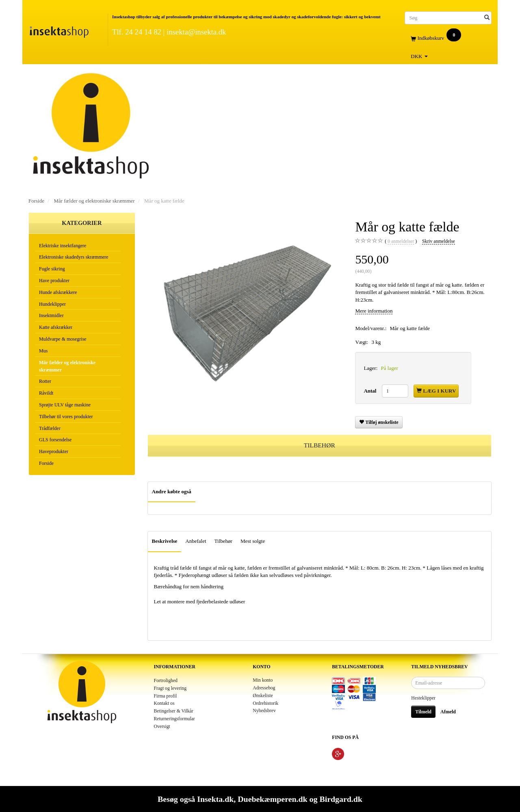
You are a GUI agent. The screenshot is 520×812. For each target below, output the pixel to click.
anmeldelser (401, 242)
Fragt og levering (170, 688)
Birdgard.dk (341, 799)
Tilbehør (223, 541)
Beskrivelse (165, 541)
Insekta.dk (215, 799)
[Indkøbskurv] (448, 38)
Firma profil (166, 696)
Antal (370, 391)
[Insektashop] (59, 30)
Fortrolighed (166, 681)
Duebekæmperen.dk (272, 799)
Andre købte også (172, 491)
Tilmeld (423, 712)
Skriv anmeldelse (439, 241)
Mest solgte (253, 541)
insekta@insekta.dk (196, 32)
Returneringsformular (174, 719)
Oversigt (162, 727)
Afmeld (448, 712)
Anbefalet (196, 541)
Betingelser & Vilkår (174, 711)
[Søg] (487, 18)
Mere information (374, 311)
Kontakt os (164, 703)
